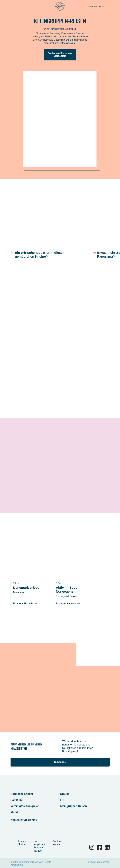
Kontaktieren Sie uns (96, 6)
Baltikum (16, 800)
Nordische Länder (22, 794)
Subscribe (60, 762)
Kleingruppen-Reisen (73, 806)
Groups (65, 794)
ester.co (105, 862)
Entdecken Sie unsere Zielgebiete (60, 55)
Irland (14, 812)
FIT (62, 800)
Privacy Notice (22, 843)
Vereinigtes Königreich (25, 806)
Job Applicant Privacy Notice (40, 846)
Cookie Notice (57, 843)
